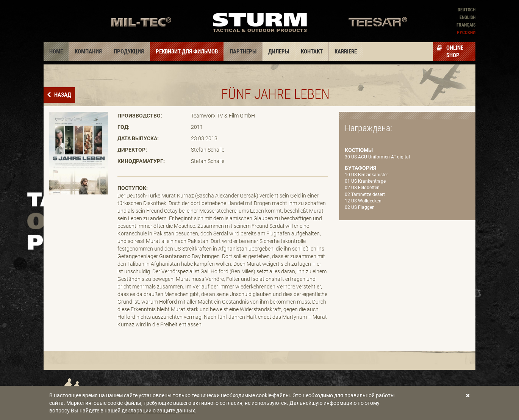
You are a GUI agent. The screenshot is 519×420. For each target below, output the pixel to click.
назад (62, 95)
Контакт (312, 52)
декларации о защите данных (158, 411)
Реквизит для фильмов (187, 52)
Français (466, 25)
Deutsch (467, 10)
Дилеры (279, 52)
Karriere (346, 52)
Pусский (466, 33)
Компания (88, 52)
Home (56, 52)
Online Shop (450, 52)
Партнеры (243, 52)
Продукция (129, 52)
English (467, 17)
